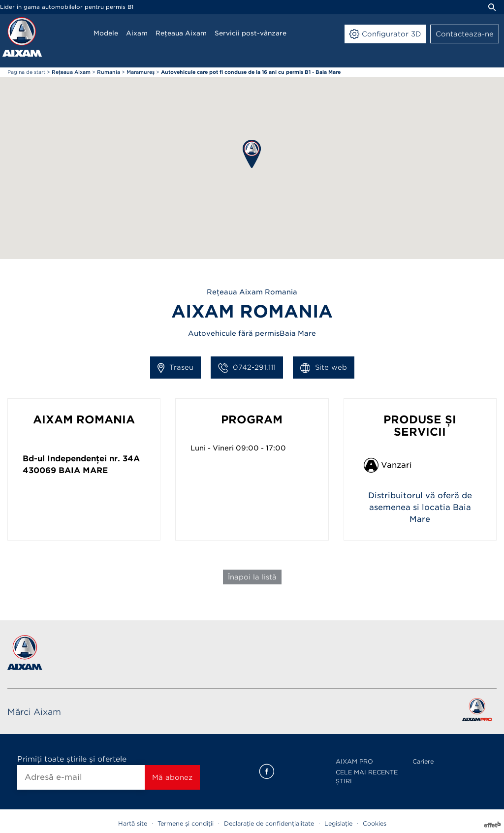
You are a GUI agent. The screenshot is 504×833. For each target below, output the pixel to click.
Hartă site (133, 823)
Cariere (423, 761)
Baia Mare (83, 470)
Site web (324, 368)
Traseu (175, 368)
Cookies (375, 823)
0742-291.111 (247, 368)
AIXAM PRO (354, 761)
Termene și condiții (186, 823)
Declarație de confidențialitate (269, 823)
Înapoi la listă (252, 577)
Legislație (338, 823)
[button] (252, 154)
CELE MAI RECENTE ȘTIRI (367, 777)
